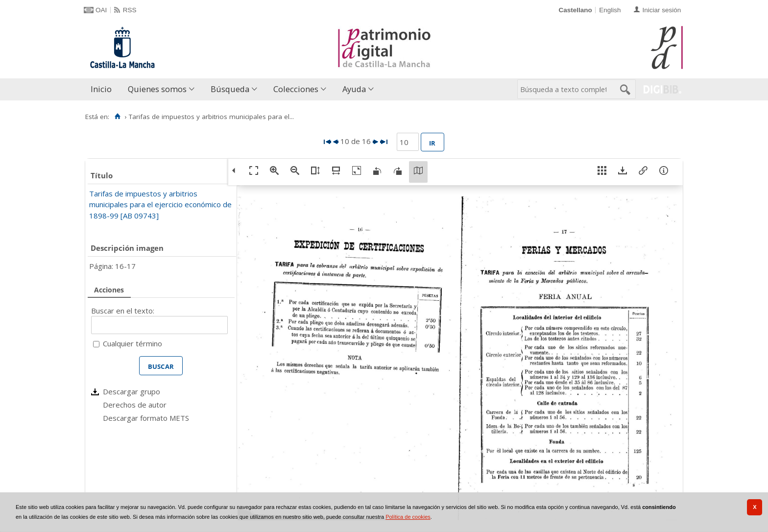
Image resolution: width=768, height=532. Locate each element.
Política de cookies (408, 517)
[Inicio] (117, 117)
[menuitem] (103, 89)
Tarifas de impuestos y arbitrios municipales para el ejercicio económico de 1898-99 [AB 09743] (160, 205)
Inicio (101, 89)
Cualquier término (132, 343)
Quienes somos (157, 89)
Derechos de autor (135, 405)
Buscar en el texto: (123, 311)
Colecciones (296, 89)
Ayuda (354, 89)
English (610, 10)
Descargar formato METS (146, 418)
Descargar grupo (132, 391)
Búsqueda (230, 89)
